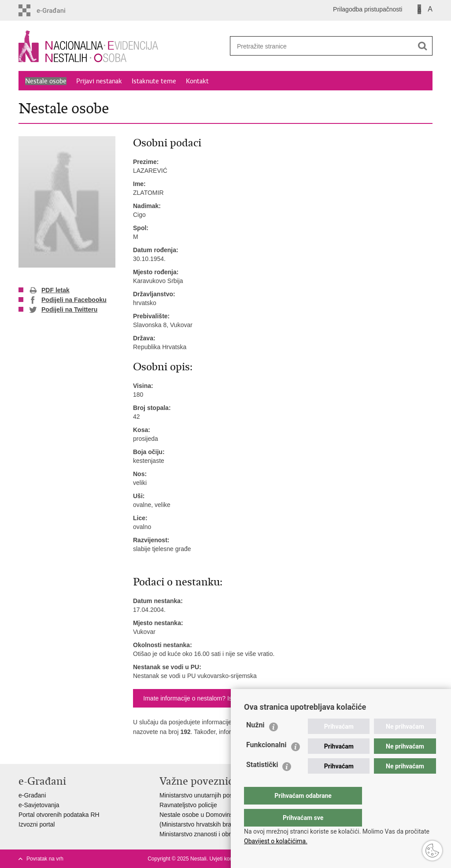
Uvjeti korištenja (228, 859)
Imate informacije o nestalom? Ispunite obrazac (208, 698)
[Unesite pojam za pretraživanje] (318, 46)
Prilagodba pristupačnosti (368, 9)
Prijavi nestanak (99, 81)
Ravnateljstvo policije (188, 805)
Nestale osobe (46, 81)
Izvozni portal (37, 824)
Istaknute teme (154, 81)
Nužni (255, 743)
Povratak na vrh (45, 859)
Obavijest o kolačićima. (276, 841)
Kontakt (197, 81)
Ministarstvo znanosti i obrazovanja (207, 834)
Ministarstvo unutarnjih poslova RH (207, 795)
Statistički (262, 782)
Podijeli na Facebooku (68, 300)
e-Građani (32, 795)
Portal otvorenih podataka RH (59, 815)
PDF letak (49, 291)
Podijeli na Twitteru (63, 310)
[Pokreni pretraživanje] (422, 46)
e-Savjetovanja (39, 805)
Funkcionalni (266, 762)
